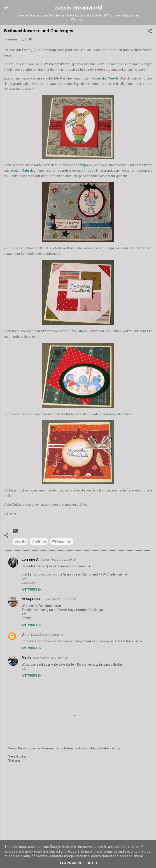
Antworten (32, 590)
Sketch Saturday (23, 171)
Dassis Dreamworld (78, 8)
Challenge (39, 541)
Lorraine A (30, 559)
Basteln (20, 541)
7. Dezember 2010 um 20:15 (46, 635)
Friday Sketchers (120, 414)
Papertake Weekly (105, 78)
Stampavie (84, 165)
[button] (150, 32)
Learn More (71, 863)
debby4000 (31, 599)
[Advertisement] (78, 802)
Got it (92, 863)
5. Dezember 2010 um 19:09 (58, 560)
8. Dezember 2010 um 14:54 (51, 658)
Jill (24, 634)
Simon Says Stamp (73, 331)
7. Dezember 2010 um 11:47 (59, 599)
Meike (27, 658)
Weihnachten (62, 541)
